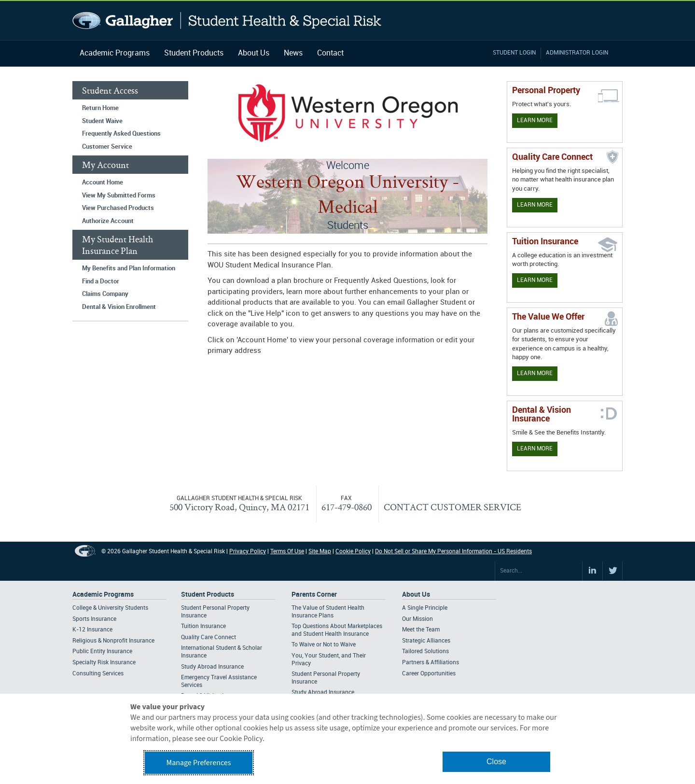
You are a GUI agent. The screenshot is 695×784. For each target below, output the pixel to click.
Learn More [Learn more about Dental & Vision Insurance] (535, 449)
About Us (254, 53)
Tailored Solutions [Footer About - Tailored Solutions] (425, 651)
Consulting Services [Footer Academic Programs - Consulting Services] (98, 674)
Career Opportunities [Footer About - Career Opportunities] (429, 674)
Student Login (514, 53)
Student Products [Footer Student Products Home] (208, 595)
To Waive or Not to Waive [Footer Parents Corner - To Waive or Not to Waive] (324, 645)
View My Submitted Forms (119, 196)
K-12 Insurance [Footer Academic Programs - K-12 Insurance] (92, 630)
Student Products (194, 53)
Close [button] (496, 762)
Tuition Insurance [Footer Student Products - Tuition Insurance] (203, 626)
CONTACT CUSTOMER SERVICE (452, 507)
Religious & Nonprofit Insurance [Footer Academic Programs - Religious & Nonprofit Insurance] (113, 641)
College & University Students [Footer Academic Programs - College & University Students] (110, 608)
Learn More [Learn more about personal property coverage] (535, 120)
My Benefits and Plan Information (129, 268)
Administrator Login (577, 53)
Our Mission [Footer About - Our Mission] (417, 619)
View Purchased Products (118, 208)
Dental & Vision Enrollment (119, 307)
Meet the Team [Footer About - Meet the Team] (421, 630)
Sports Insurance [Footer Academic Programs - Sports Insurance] (94, 619)
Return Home (100, 108)
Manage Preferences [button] (199, 763)
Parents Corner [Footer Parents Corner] (314, 595)
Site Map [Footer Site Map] (320, 552)
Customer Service (107, 147)
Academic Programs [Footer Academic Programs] (103, 595)
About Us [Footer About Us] (416, 595)
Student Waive (102, 121)
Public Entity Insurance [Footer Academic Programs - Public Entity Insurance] (102, 651)
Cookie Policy (353, 552)
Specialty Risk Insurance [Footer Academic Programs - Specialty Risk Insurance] (104, 663)
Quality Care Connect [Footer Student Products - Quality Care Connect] (208, 637)
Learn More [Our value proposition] (535, 373)
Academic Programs (115, 53)
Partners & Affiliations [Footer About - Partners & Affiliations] (431, 663)
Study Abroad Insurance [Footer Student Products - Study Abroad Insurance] (212, 667)
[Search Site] (539, 571)
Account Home (103, 182)
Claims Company (105, 294)
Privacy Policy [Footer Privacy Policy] (248, 552)
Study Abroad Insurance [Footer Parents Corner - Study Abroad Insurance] (323, 693)
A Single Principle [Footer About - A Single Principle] (425, 608)
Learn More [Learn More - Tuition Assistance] (535, 280)
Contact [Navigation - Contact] (330, 53)
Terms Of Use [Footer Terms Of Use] (287, 552)
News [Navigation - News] (293, 53)
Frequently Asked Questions (121, 134)
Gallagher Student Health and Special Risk (227, 21)
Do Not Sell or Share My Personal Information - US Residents (453, 552)
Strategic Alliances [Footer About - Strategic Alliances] (426, 641)
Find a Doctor (101, 281)
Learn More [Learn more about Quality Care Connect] (535, 205)
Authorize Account (108, 221)
